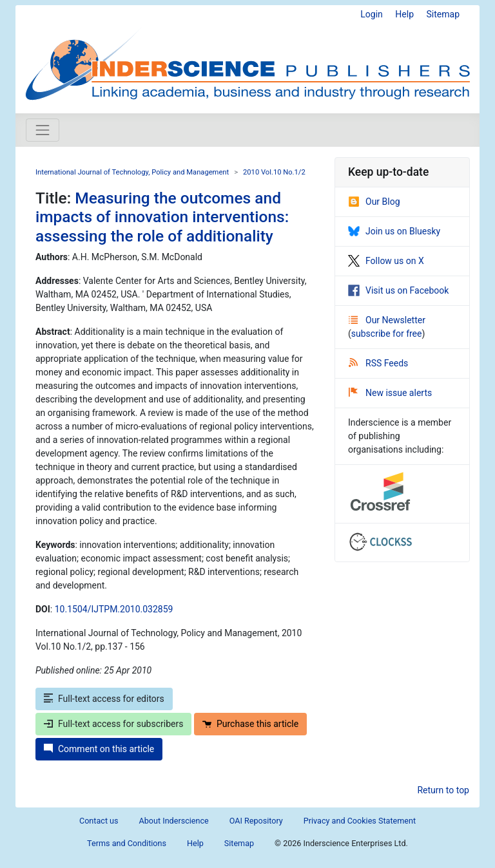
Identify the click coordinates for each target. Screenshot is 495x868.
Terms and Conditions (127, 843)
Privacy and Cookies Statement (360, 821)
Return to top (443, 790)
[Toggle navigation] (43, 130)
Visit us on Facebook (398, 290)
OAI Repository (256, 821)
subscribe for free (387, 334)
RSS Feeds (378, 363)
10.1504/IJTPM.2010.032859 (114, 609)
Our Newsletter (387, 320)
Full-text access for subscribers (113, 724)
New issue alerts (390, 393)
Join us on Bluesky (394, 231)
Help (404, 14)
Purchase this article (250, 724)
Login (372, 14)
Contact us (99, 821)
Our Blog (374, 202)
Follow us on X (386, 261)
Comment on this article (99, 749)
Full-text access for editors (104, 699)
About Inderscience (174, 821)
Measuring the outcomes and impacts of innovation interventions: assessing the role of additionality (162, 217)
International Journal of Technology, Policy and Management (132, 172)
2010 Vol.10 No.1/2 (274, 172)
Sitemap (443, 14)
